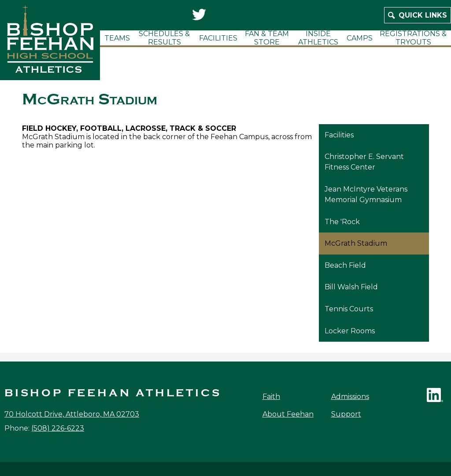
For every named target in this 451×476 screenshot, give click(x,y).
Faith (271, 397)
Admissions (350, 397)
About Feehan (288, 414)
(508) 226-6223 (58, 428)
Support (346, 414)
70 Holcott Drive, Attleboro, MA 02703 (72, 414)
